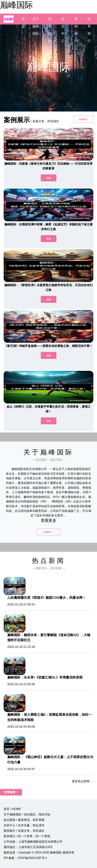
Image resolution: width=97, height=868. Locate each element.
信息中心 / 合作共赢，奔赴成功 (24, 825)
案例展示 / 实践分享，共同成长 (24, 831)
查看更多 (48, 520)
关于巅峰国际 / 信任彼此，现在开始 (27, 814)
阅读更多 (83, 119)
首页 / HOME (12, 809)
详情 (49, 178)
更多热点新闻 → (83, 781)
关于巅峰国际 (36, 26)
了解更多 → (48, 532)
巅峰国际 (16, 5)
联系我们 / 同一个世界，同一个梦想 (27, 836)
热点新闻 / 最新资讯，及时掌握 (24, 820)
